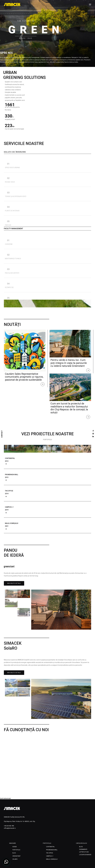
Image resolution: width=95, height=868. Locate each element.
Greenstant (16, 856)
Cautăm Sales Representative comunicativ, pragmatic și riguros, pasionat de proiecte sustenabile (24, 377)
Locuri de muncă (85, 855)
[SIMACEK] (12, 5)
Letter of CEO (84, 852)
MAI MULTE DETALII (14, 583)
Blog (14, 853)
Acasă (15, 847)
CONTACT (2, 434)
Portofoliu (16, 850)
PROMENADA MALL (52, 850)
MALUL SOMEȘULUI (52, 859)
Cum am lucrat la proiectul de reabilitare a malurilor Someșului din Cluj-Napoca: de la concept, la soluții (69, 408)
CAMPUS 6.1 (50, 856)
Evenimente (83, 849)
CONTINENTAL (50, 847)
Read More (43, 385)
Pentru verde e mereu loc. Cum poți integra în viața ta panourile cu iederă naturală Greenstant (69, 363)
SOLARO (15, 859)
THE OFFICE (50, 853)
